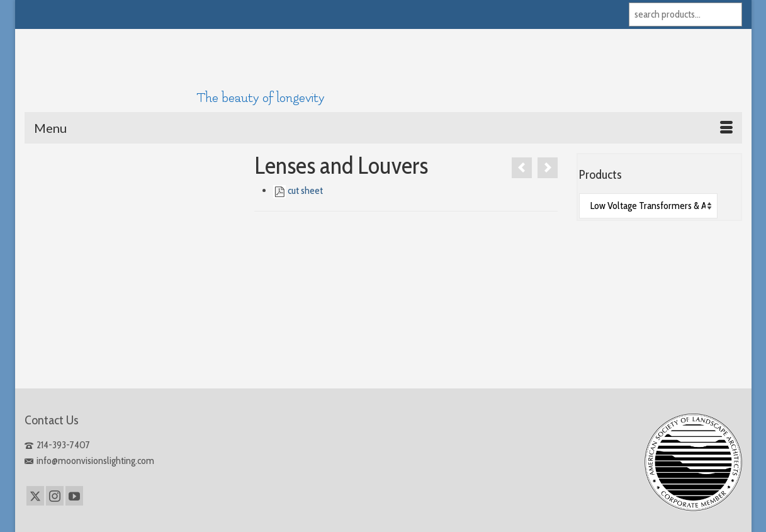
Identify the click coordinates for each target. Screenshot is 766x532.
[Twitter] (35, 496)
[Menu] (383, 128)
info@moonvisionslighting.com (89, 461)
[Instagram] (55, 496)
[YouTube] (74, 496)
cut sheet (305, 190)
